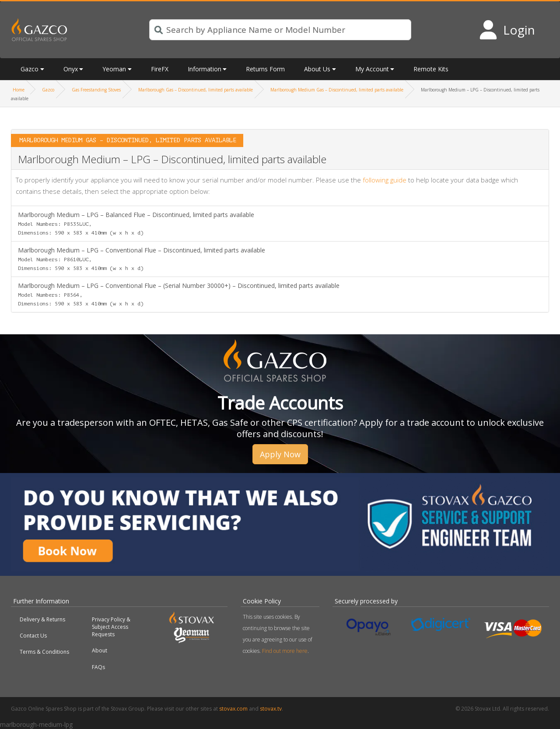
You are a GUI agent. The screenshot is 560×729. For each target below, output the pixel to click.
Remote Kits (431, 69)
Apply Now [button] (280, 454)
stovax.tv (271, 709)
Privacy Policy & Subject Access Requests (111, 627)
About (100, 650)
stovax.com (233, 709)
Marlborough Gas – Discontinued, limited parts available (196, 90)
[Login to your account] (507, 30)
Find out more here (285, 651)
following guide (385, 180)
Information (205, 69)
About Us (317, 69)
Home (19, 90)
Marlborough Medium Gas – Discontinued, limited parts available (337, 90)
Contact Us (33, 636)
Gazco (30, 69)
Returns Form (265, 69)
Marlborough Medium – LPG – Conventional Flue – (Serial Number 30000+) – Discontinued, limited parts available (179, 294)
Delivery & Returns (42, 619)
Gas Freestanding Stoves (96, 90)
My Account (372, 69)
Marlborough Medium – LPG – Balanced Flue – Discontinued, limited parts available (136, 223)
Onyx (71, 69)
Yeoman (114, 69)
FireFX (160, 69)
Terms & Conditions (44, 652)
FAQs (98, 667)
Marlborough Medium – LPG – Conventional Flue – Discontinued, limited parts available (142, 259)
